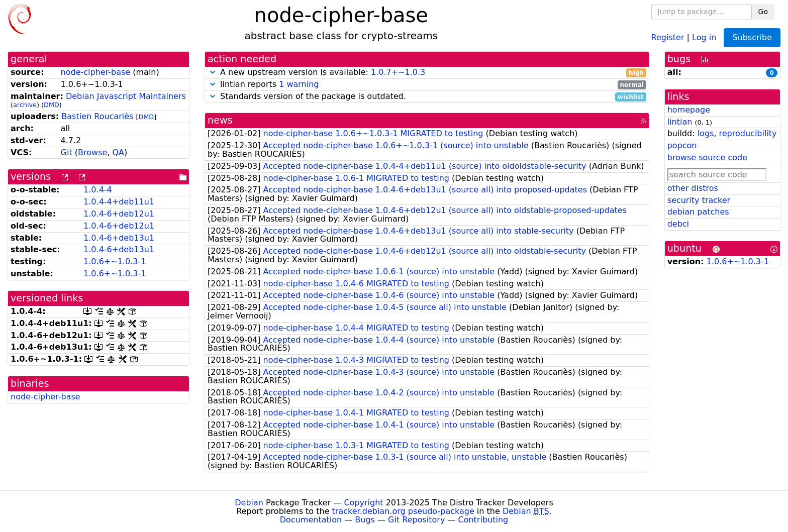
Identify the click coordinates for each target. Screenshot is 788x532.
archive (25, 105)
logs (706, 133)
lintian (680, 122)
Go (763, 12)
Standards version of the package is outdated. (427, 97)
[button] (213, 72)
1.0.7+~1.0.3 (398, 72)
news (220, 120)
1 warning (299, 84)
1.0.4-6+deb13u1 (119, 238)
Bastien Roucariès (97, 116)
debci (678, 224)
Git (67, 152)
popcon (682, 145)
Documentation (311, 520)
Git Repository (416, 520)
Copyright (363, 503)
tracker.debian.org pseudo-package (403, 511)
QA (118, 152)
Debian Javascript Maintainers (126, 96)
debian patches (698, 212)
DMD (52, 105)
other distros (693, 188)
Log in (704, 37)
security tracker (699, 200)
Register (668, 37)
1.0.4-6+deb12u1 (119, 214)
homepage (689, 110)
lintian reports (427, 85)
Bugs (365, 520)
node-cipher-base (96, 72)
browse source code (707, 157)
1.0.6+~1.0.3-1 (115, 261)
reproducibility (748, 133)
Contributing (483, 520)
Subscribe (752, 37)
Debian (249, 503)
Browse (92, 152)
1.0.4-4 (98, 190)
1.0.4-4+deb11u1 (119, 202)
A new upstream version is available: (427, 73)
